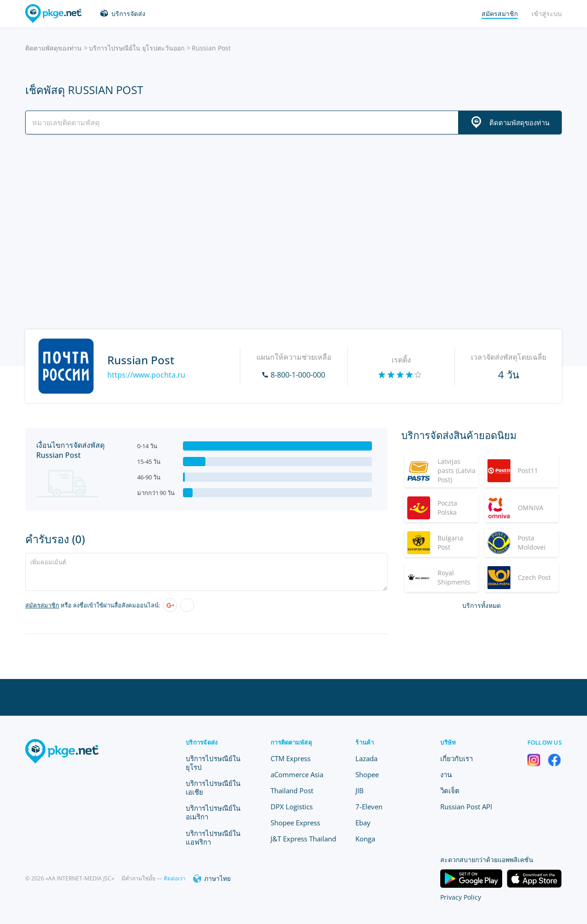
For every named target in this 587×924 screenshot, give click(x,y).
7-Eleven (369, 807)
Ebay (363, 823)
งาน (446, 774)
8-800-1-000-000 (298, 375)
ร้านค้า (365, 742)
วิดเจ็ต (450, 790)
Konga (365, 839)
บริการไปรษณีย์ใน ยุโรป (213, 763)
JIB (360, 790)
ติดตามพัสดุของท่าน (53, 48)
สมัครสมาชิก (42, 605)
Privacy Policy (461, 897)
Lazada (366, 758)
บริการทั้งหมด (482, 605)
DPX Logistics (292, 807)
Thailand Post (292, 790)
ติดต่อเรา (175, 878)
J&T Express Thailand (303, 839)
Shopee (367, 774)
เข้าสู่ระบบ (547, 14)
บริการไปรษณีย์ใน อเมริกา (213, 812)
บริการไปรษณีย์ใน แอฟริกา (213, 838)
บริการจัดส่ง (128, 14)
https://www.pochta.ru (146, 375)
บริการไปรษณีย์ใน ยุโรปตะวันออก (137, 48)
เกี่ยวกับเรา (457, 758)
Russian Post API (466, 807)
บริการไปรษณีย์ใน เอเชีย (213, 788)
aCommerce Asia (297, 774)
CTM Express (291, 758)
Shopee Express (295, 823)
